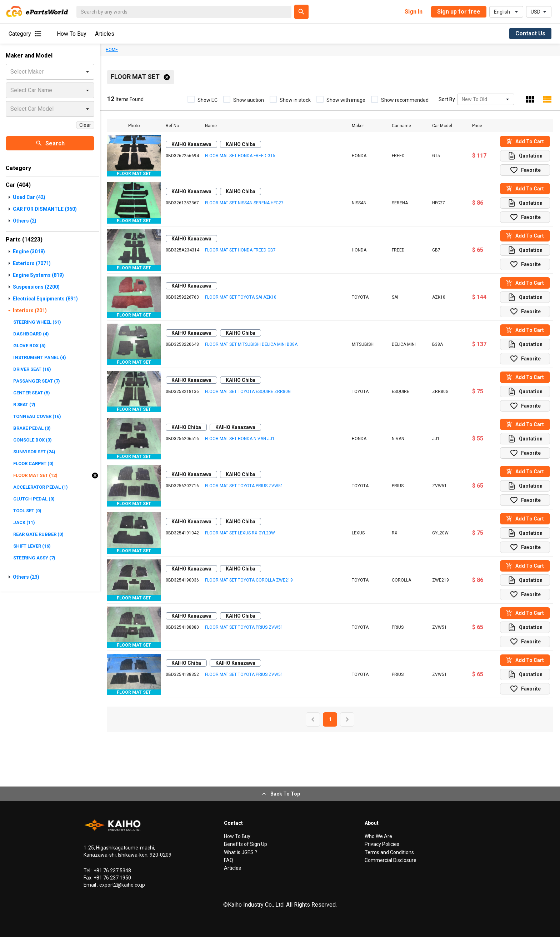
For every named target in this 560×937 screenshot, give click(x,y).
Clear (85, 125)
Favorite (525, 170)
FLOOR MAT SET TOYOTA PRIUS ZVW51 (244, 486)
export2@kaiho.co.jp (122, 885)
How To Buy (72, 34)
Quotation (525, 156)
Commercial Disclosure (391, 860)
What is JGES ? (241, 852)
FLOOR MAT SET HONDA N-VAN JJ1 (240, 439)
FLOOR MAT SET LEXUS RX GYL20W (240, 533)
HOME (112, 50)
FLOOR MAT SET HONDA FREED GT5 (240, 156)
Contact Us (530, 33)
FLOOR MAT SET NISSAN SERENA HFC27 (244, 203)
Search (50, 143)
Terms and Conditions (389, 852)
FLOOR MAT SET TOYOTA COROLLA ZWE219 (249, 580)
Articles (105, 34)
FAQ (229, 860)
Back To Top (280, 794)
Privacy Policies (382, 844)
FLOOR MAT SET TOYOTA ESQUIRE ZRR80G (248, 392)
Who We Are (378, 836)
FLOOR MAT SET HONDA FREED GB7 (240, 250)
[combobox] (462, 99)
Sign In (414, 12)
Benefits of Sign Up (246, 844)
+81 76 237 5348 (112, 871)
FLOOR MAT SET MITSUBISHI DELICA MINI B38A (251, 344)
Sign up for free (459, 12)
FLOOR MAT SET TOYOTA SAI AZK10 (241, 297)
